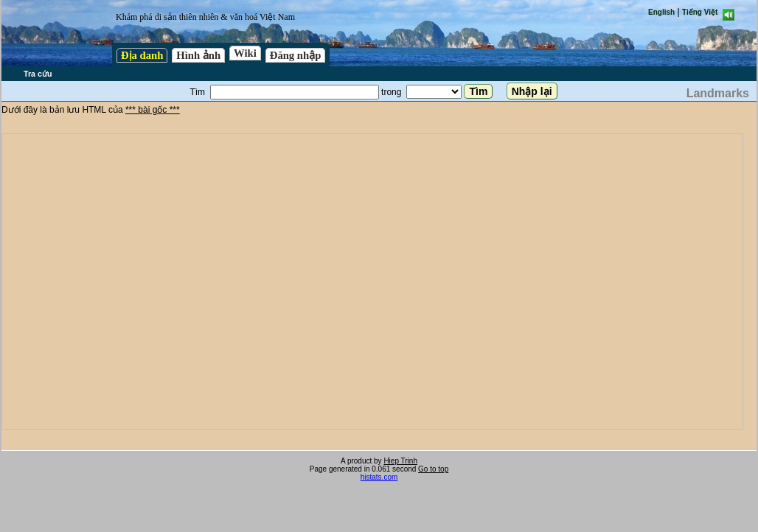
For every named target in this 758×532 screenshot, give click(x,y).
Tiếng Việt (700, 12)
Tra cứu (38, 74)
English (661, 12)
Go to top (433, 469)
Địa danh (142, 55)
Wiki (245, 53)
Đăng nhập (296, 55)
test (372, 281)
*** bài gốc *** (153, 110)
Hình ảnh (198, 55)
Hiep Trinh (400, 461)
